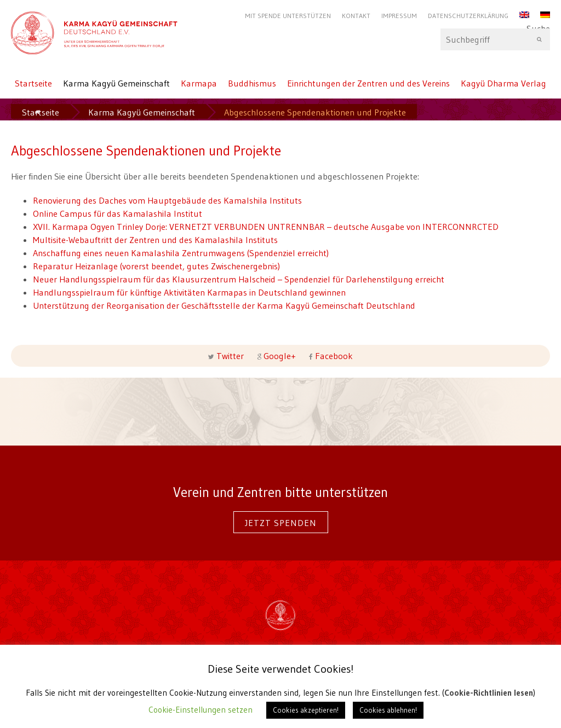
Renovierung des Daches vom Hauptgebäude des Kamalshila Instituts (167, 200)
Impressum (399, 16)
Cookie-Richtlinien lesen (489, 693)
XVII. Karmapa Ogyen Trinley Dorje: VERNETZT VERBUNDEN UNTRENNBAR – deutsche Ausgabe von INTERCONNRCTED (266, 227)
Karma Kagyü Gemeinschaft (116, 83)
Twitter (230, 356)
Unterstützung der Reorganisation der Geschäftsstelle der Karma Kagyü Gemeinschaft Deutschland (224, 305)
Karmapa (199, 83)
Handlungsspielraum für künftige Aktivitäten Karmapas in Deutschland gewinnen (189, 292)
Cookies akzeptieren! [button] (306, 710)
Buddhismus (252, 83)
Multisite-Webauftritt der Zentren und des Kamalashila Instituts (155, 240)
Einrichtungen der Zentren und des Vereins (368, 83)
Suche (495, 39)
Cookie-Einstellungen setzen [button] (201, 710)
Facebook (333, 356)
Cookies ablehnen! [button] (388, 710)
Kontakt (356, 16)
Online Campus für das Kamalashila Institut (118, 213)
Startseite (33, 83)
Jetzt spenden (281, 523)
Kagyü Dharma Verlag (503, 83)
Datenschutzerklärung (468, 16)
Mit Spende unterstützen (288, 16)
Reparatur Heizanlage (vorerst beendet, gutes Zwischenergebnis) (156, 266)
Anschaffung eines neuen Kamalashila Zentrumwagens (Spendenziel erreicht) (181, 253)
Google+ (280, 356)
